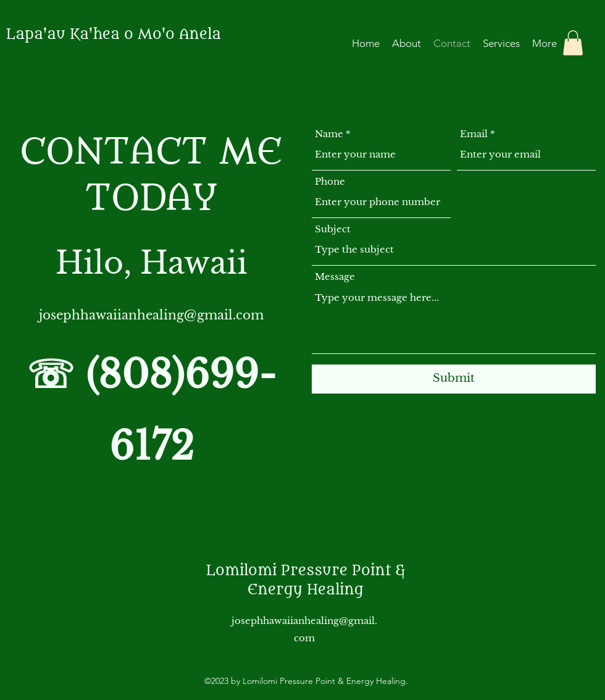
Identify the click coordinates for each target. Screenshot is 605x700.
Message (335, 276)
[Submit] (454, 379)
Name (329, 134)
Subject (333, 229)
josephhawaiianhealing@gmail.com (151, 315)
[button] (573, 43)
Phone (330, 181)
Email (474, 134)
